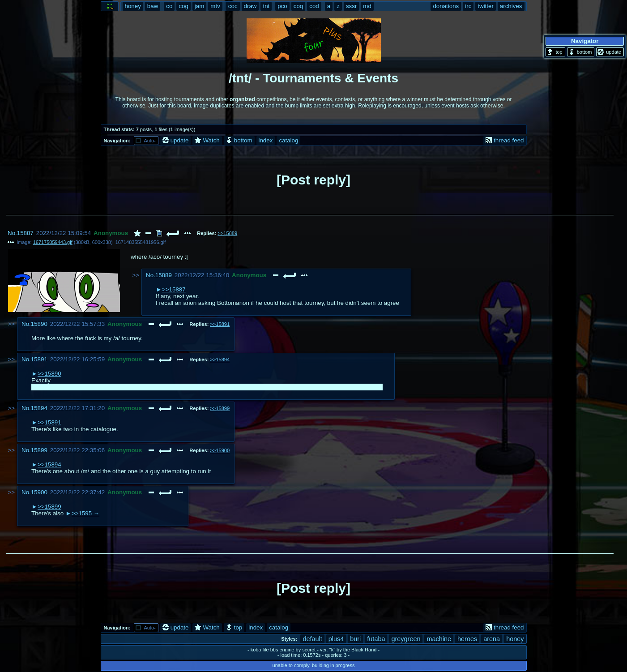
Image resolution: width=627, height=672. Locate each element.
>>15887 (174, 289)
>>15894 (220, 360)
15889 (164, 275)
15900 (39, 492)
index (266, 140)
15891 (39, 359)
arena (492, 639)
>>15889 (227, 233)
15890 (39, 324)
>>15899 (220, 408)
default (312, 639)
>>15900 (220, 450)
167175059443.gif (53, 242)
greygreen (406, 639)
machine (439, 639)
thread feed (505, 140)
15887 (25, 233)
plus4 (336, 639)
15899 (39, 450)
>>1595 (82, 513)
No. (12, 233)
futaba (376, 639)
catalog (288, 140)
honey (515, 639)
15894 (39, 408)
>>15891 (220, 324)
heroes (467, 639)
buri (355, 639)
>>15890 (49, 374)
